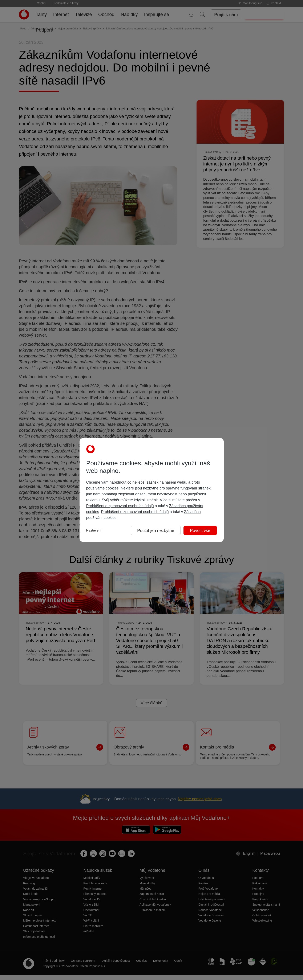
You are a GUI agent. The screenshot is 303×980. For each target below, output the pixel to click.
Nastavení (94, 530)
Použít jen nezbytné (156, 530)
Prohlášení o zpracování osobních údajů (120, 506)
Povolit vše (200, 530)
